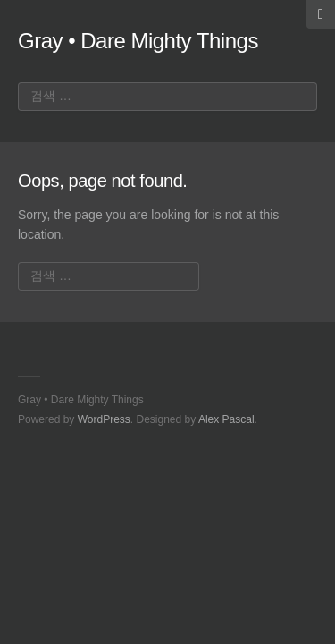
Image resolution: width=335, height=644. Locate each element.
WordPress (104, 419)
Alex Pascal (226, 419)
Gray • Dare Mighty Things (138, 41)
